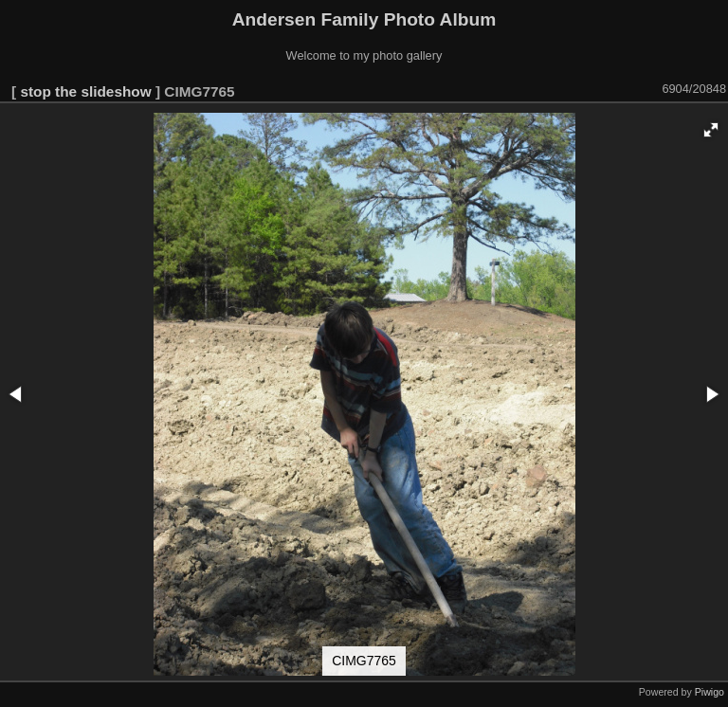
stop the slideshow (85, 91)
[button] (711, 130)
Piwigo (710, 692)
